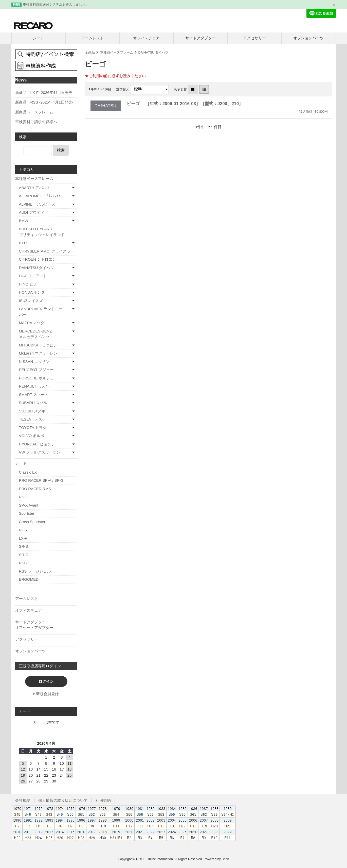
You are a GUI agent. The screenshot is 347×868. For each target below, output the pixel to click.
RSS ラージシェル (35, 571)
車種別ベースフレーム (117, 52)
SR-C (24, 555)
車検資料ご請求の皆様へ (36, 122)
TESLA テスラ (33, 419)
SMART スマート (34, 395)
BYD (23, 243)
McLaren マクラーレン (38, 353)
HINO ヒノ (28, 284)
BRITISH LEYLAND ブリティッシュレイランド (48, 232)
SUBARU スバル (33, 403)
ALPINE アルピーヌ (37, 204)
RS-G (24, 497)
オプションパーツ (308, 38)
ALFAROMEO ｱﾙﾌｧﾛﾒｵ (40, 196)
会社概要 (23, 800)
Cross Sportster (32, 522)
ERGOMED (29, 579)
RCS (23, 530)
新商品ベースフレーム (34, 112)
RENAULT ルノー (35, 386)
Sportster (27, 513)
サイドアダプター (200, 38)
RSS (23, 563)
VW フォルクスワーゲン (40, 452)
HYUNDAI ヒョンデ (37, 444)
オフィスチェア (146, 38)
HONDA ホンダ (32, 292)
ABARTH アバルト (35, 188)
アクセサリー (254, 38)
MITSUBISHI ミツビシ (38, 345)
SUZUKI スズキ (32, 411)
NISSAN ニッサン (34, 362)
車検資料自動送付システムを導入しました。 (56, 4)
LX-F (23, 538)
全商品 (90, 52)
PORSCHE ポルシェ (36, 378)
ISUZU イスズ (31, 301)
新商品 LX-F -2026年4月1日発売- (45, 93)
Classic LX (28, 472)
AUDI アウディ (32, 212)
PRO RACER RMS (35, 489)
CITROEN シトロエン (38, 259)
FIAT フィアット (33, 276)
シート (38, 38)
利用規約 (103, 800)
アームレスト (93, 38)
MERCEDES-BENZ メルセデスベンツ (44, 334)
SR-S (24, 546)
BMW (24, 221)
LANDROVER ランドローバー (41, 312)
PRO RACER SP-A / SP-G (41, 480)
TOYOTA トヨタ (33, 428)
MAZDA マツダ (32, 323)
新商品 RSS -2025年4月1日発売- (44, 102)
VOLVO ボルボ (32, 436)
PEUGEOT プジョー (36, 370)
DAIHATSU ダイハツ (153, 52)
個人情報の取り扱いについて (63, 800)
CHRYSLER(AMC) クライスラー (47, 251)
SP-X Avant (29, 505)
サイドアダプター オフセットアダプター (46, 625)
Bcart (226, 859)
